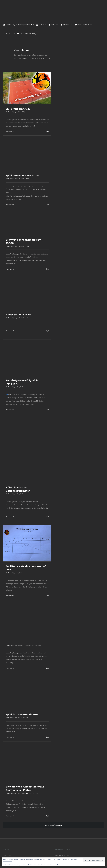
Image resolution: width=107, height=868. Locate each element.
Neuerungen (38, 645)
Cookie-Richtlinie (55, 865)
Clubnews (28, 645)
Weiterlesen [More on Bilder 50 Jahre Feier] (9, 331)
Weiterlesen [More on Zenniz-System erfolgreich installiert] (9, 410)
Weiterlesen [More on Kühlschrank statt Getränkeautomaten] (9, 517)
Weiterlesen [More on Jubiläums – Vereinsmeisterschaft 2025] (9, 596)
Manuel (11, 112)
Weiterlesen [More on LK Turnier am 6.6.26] (9, 131)
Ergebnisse (35, 793)
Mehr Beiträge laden (54, 825)
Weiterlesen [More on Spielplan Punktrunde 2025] (9, 737)
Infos (27, 112)
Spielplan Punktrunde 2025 (22, 714)
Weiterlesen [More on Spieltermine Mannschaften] (9, 205)
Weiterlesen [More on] (9, 668)
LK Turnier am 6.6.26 (18, 109)
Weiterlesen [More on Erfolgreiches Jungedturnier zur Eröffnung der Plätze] (9, 816)
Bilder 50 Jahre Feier (18, 315)
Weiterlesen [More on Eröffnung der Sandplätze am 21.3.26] (9, 269)
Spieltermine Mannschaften (23, 175)
